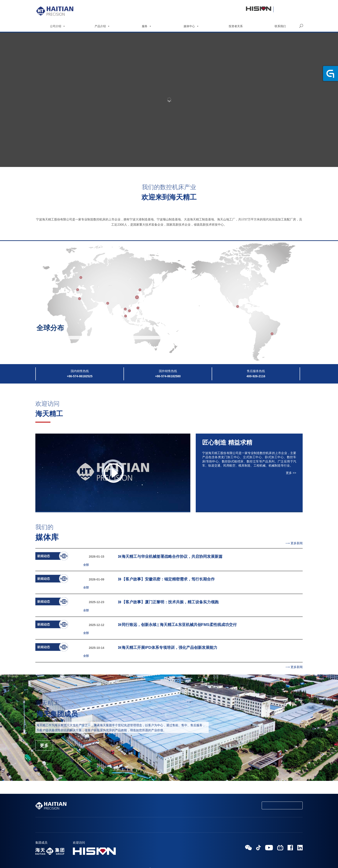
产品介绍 (102, 26)
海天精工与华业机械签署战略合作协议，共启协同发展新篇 (155, 557)
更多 (44, 717)
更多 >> (291, 473)
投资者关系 (236, 26)
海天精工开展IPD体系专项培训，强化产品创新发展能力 (153, 624)
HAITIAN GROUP (147, 855)
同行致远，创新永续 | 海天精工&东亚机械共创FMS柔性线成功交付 (162, 607)
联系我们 (280, 26)
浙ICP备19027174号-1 (169, 861)
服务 (147, 26)
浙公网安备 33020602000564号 (181, 855)
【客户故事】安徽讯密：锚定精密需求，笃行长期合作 (151, 573)
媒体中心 (191, 26)
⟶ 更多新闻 (294, 543)
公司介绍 (58, 26)
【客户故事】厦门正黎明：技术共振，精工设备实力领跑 (153, 590)
